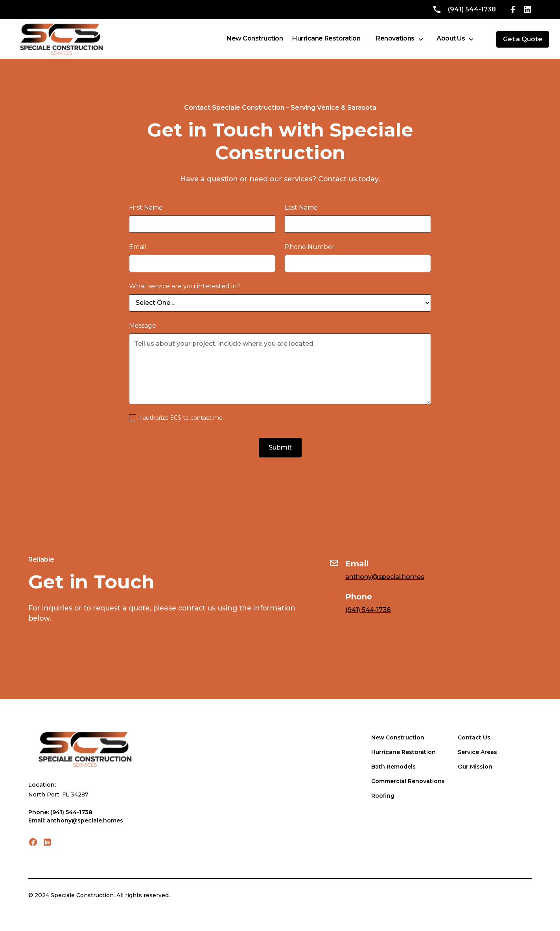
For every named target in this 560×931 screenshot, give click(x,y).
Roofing (383, 796)
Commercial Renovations (408, 781)
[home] (61, 39)
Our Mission (475, 767)
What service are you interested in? (184, 286)
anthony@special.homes (385, 577)
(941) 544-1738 (368, 610)
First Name (146, 207)
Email (138, 247)
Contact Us (474, 737)
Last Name (301, 207)
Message (143, 325)
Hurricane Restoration (403, 752)
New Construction (398, 737)
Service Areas (477, 752)
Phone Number (310, 247)
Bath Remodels (393, 767)
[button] (400, 39)
